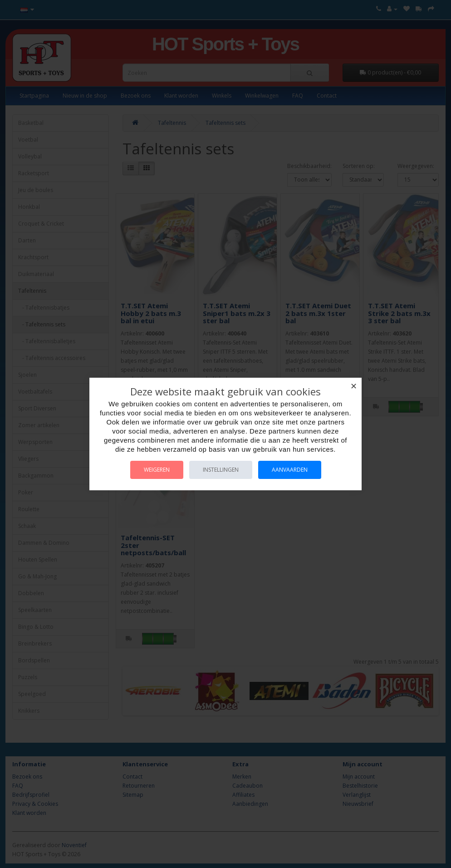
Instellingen (221, 470)
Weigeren (157, 470)
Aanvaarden (290, 470)
